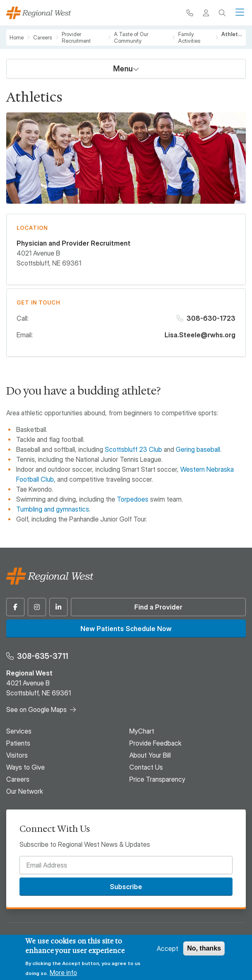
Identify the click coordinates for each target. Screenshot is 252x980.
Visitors (17, 755)
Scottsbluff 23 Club (133, 449)
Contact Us (146, 767)
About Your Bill (150, 755)
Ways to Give (25, 767)
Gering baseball (198, 449)
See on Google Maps (36, 709)
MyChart (142, 731)
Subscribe (126, 887)
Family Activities (189, 38)
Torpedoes (133, 499)
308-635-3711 (42, 656)
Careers (43, 38)
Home (17, 38)
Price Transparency (157, 779)
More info (63, 973)
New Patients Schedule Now (126, 629)
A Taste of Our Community (131, 38)
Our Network (25, 791)
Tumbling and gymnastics (53, 509)
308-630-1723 (211, 318)
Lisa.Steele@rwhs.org (200, 335)
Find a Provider (158, 607)
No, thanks (204, 948)
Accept (167, 948)
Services (19, 731)
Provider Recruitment (76, 38)
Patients (18, 743)
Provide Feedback (155, 743)
